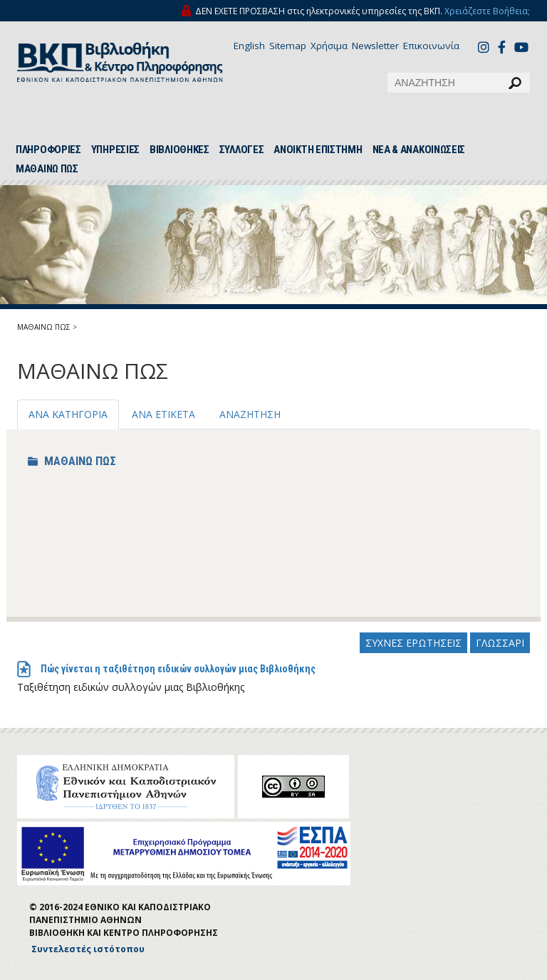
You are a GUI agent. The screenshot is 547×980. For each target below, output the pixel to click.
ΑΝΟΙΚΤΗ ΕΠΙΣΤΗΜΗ (318, 150)
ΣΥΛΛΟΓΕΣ (242, 150)
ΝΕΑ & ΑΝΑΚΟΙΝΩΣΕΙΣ (419, 150)
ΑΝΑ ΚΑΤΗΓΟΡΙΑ (68, 414)
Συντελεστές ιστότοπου (88, 949)
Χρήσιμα (329, 46)
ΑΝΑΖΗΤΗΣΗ (250, 414)
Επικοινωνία (431, 46)
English (249, 46)
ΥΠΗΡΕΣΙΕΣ (115, 150)
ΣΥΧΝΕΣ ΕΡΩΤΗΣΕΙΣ (413, 643)
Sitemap (288, 46)
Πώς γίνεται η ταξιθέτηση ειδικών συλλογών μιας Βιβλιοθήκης (178, 669)
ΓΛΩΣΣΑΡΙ (500, 643)
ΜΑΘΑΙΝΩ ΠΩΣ (47, 169)
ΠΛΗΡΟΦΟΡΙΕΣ (48, 150)
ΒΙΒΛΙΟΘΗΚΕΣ (179, 150)
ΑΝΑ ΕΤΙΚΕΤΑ (163, 414)
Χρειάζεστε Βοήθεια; (487, 11)
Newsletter (375, 46)
